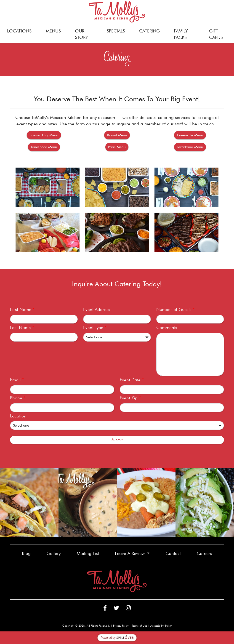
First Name (22, 309)
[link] (29, 503)
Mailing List (88, 553)
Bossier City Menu (45, 135)
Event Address (97, 309)
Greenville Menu (191, 135)
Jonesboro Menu (45, 147)
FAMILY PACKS (181, 34)
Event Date (132, 380)
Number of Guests (175, 309)
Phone (18, 398)
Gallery (54, 553)
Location (18, 416)
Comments (167, 327)
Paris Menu (118, 147)
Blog (26, 553)
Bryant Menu (118, 135)
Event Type (95, 327)
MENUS (53, 31)
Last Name (22, 327)
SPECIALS (116, 31)
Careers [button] (206, 553)
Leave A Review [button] (130, 553)
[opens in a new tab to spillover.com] (117, 637)
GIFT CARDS (219, 34)
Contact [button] (175, 553)
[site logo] (117, 12)
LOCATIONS (19, 31)
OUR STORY (81, 34)
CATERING (149, 31)
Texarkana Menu (191, 147)
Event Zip (130, 398)
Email (17, 380)
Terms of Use (139, 626)
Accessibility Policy (161, 626)
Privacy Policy (121, 626)
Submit (117, 440)
